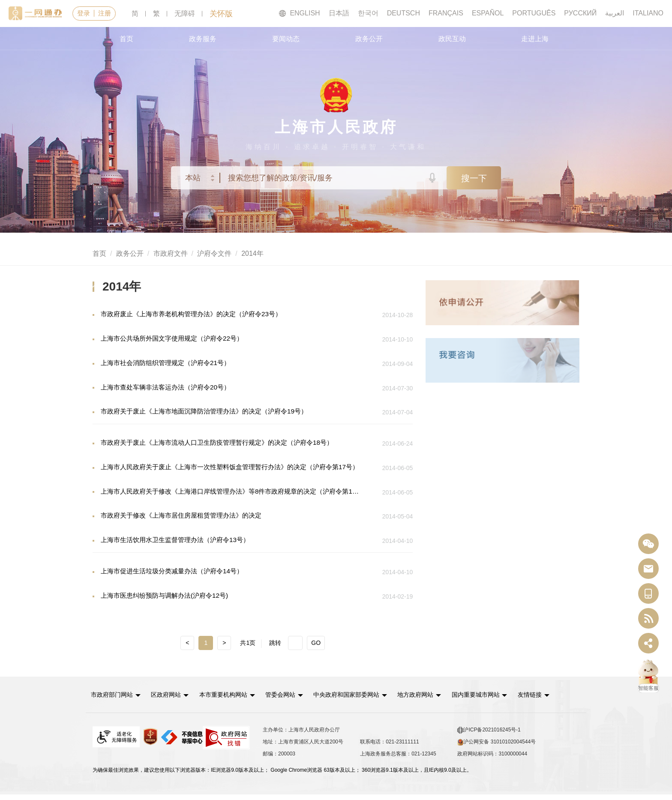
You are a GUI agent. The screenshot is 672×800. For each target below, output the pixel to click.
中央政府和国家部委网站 (361, 701)
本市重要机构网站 (231, 701)
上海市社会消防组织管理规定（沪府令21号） (170, 364)
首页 (126, 39)
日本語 (339, 13)
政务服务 (203, 39)
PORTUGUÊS (534, 13)
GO (316, 650)
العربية (615, 13)
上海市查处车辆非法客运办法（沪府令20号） (170, 389)
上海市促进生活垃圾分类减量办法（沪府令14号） (177, 577)
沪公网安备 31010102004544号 (496, 748)
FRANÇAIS (446, 13)
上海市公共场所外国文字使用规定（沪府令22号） (177, 340)
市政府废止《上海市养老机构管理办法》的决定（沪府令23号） (197, 315)
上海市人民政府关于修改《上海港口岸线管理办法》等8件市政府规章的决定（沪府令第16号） (222, 496)
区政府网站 (171, 701)
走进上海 (535, 39)
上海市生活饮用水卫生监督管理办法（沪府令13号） (180, 545)
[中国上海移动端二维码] (648, 594)
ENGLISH (299, 13)
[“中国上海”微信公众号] (648, 544)
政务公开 (369, 39)
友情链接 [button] (558, 701)
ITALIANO (648, 13)
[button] (117, 701)
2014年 (252, 254)
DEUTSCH (403, 13)
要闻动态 (286, 39)
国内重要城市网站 (497, 701)
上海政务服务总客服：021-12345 (398, 759)
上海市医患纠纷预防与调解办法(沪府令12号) (168, 602)
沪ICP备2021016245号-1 (489, 736)
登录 (84, 13)
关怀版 (225, 14)
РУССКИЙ (580, 13)
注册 (108, 13)
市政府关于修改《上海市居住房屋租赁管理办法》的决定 (186, 520)
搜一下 (474, 179)
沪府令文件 (214, 254)
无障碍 (189, 13)
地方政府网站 (433, 701)
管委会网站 (292, 701)
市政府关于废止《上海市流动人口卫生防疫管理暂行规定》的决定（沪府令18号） (222, 446)
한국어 (368, 13)
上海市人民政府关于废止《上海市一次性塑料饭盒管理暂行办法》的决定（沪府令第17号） (222, 471)
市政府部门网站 (114, 701)
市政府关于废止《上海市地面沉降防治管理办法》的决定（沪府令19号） (211, 414)
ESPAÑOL (488, 13)
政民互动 (452, 39)
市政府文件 (171, 254)
